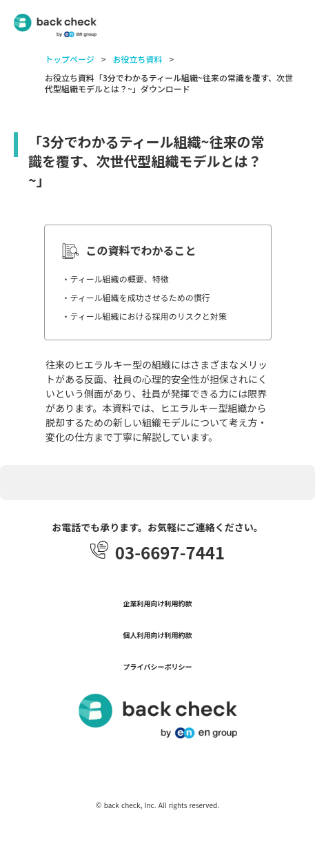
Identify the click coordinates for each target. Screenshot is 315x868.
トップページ (70, 59)
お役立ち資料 (137, 59)
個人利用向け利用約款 (158, 635)
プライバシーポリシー (158, 667)
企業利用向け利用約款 (158, 603)
